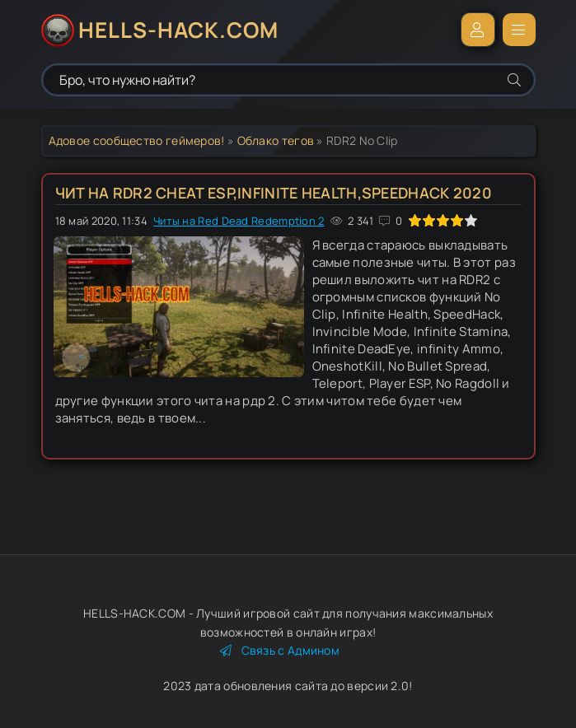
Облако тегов (276, 140)
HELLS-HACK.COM (178, 30)
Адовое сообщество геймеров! (137, 140)
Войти (478, 30)
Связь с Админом (280, 650)
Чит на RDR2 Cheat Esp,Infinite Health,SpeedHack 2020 (274, 193)
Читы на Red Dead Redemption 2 (239, 221)
